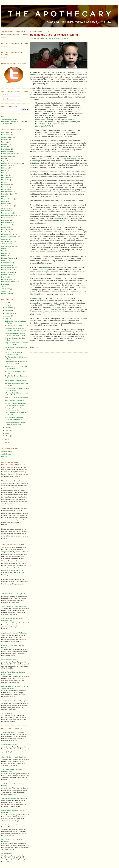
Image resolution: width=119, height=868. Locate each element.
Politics (4, 147)
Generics (4, 260)
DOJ (3, 251)
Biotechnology (6, 185)
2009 (6, 439)
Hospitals (4, 196)
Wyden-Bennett (7, 294)
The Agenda (47, 38)
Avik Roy (4, 456)
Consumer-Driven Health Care (12, 163)
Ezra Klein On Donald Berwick (15, 400)
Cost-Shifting (6, 211)
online (18, 570)
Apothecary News (7, 241)
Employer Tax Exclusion (9, 215)
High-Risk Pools (7, 222)
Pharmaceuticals (7, 177)
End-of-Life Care (7, 192)
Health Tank (5, 220)
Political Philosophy (8, 234)
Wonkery (4, 291)
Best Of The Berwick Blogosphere (17, 398)
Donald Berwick (7, 151)
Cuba (3, 248)
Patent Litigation (7, 279)
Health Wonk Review (8, 154)
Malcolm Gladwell (7, 270)
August (8, 316)
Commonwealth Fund (9, 246)
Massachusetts (6, 156)
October (8, 310)
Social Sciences (7, 208)
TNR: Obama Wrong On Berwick (16, 381)
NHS (3, 182)
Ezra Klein (5, 175)
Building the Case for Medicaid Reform (54, 35)
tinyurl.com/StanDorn (44, 120)
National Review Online (62, 38)
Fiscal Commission (8, 218)
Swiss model (62, 307)
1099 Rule (5, 239)
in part (82, 272)
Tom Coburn (5, 289)
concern (75, 88)
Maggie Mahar (6, 227)
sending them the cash (53, 312)
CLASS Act (5, 203)
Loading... (5, 38)
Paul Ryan (5, 232)
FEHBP (4, 256)
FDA (3, 159)
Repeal (4, 161)
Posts (6, 95)
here (26, 561)
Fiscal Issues (6, 135)
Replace (4, 284)
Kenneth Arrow (6, 225)
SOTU (3, 286)
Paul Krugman (6, 229)
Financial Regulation (8, 258)
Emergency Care (7, 213)
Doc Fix (4, 170)
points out (45, 267)
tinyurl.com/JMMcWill (44, 126)
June (7, 428)
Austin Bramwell (7, 137)
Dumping (4, 253)
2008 (6, 442)
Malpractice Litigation (8, 272)
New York (5, 277)
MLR (3, 173)
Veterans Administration (9, 237)
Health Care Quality (8, 194)
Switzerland (5, 201)
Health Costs (6, 149)
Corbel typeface (9, 549)
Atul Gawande (6, 244)
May (7, 430)
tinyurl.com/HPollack (68, 122)
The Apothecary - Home (9, 119)
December (9, 308)
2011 (6, 303)
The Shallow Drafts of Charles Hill (17, 326)
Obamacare (5, 132)
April (7, 433)
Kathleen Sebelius (7, 166)
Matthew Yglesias (7, 275)
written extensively (63, 218)
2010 (6, 305)
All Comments (8, 99)
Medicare (4, 140)
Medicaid (4, 144)
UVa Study (5, 180)
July (7, 319)
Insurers (4, 142)
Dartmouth (5, 187)
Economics (5, 189)
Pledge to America (8, 199)
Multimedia (5, 168)
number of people (39, 298)
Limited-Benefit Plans (8, 267)
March (8, 436)
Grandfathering (6, 263)
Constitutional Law (8, 206)
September (9, 313)
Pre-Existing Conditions (9, 282)
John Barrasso (6, 265)
